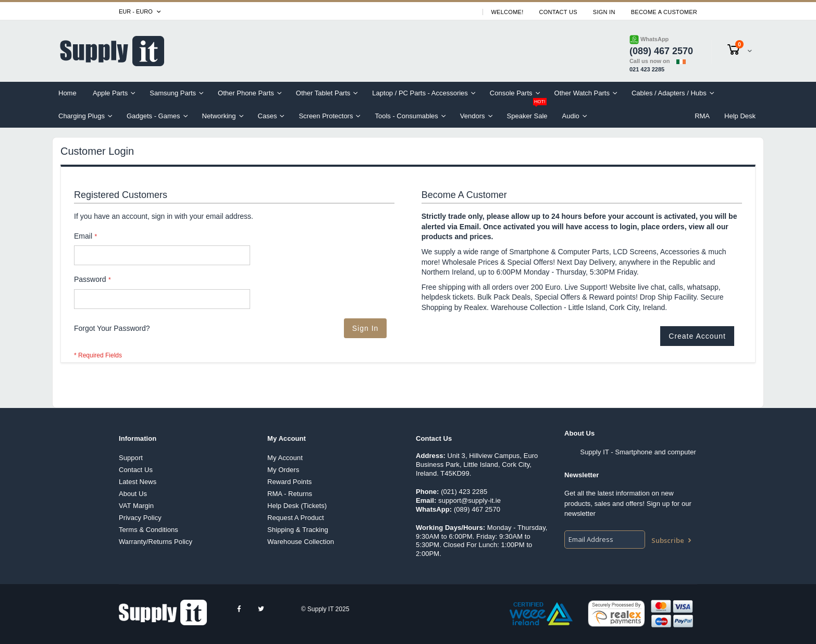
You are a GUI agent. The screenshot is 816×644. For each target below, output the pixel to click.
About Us (133, 494)
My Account (285, 458)
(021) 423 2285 (464, 492)
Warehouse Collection (301, 542)
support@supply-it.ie (469, 500)
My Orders (283, 470)
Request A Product (296, 518)
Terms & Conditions (149, 530)
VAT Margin (136, 506)
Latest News (138, 482)
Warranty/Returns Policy (156, 542)
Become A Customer (664, 12)
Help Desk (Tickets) (297, 506)
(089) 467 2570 (477, 509)
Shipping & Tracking (298, 530)
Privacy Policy (140, 518)
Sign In (604, 12)
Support (131, 458)
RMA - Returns (290, 494)
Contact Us (558, 12)
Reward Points (289, 482)
